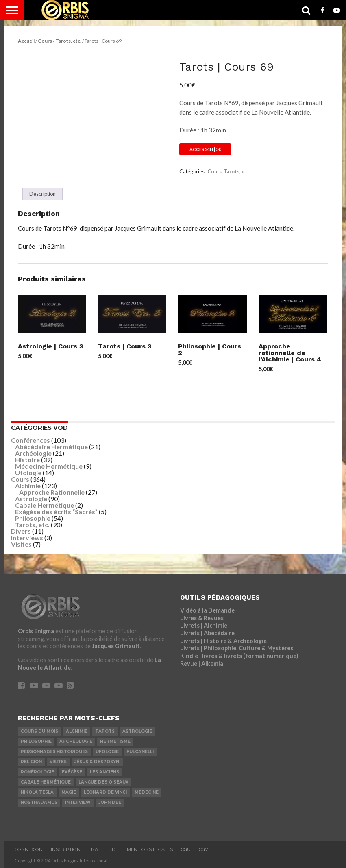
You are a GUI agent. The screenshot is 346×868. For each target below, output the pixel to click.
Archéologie (33, 453)
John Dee (110, 802)
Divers (21, 531)
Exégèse (72, 772)
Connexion (29, 849)
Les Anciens (104, 772)
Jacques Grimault (116, 646)
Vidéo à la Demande (207, 610)
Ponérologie (37, 772)
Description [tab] (42, 194)
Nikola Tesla (37, 792)
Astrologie (31, 499)
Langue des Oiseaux (103, 782)
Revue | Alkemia (202, 663)
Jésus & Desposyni (97, 762)
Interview (78, 802)
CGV (203, 849)
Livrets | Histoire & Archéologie (223, 641)
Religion (31, 762)
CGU (186, 849)
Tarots (105, 731)
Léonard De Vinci (105, 792)
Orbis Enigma (36, 631)
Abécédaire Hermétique (51, 447)
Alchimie (28, 486)
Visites (21, 544)
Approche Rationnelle (52, 492)
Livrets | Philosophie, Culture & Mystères (237, 648)
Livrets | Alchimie (204, 625)
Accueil (26, 41)
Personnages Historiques (54, 752)
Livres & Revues (202, 618)
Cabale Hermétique (45, 505)
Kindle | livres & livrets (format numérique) (239, 656)
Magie (69, 792)
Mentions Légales (150, 849)
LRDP (112, 849)
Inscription (66, 849)
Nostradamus (39, 802)
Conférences (30, 440)
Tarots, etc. (68, 41)
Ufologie (28, 473)
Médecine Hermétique (49, 466)
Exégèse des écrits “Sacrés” (56, 512)
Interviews (27, 538)
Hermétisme (115, 741)
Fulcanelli (140, 752)
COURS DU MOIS (39, 731)
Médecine (147, 792)
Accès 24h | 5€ (205, 149)
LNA (93, 849)
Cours (45, 41)
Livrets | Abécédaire (207, 633)
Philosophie (33, 518)
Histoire (27, 460)
